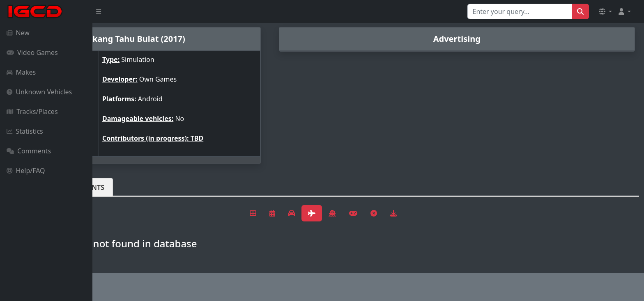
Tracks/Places (32, 112)
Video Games (32, 52)
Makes (21, 72)
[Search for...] (520, 11)
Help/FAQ (26, 171)
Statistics (25, 131)
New (18, 33)
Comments (29, 151)
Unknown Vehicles (39, 92)
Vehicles (122, 187)
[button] (605, 11)
